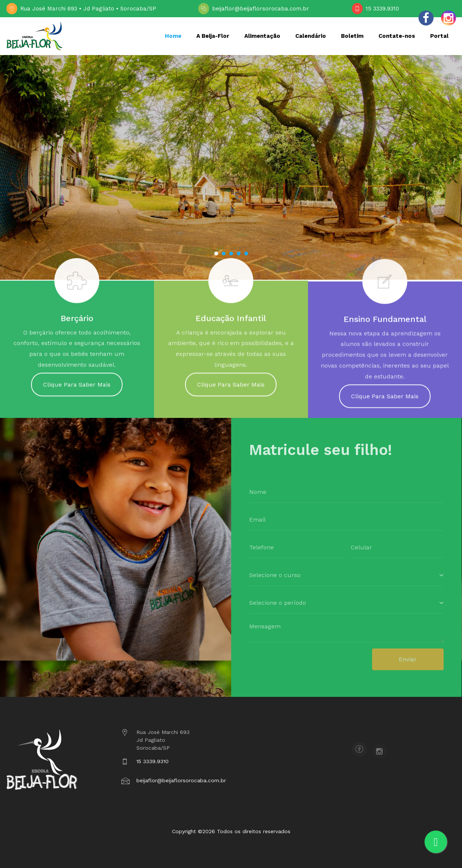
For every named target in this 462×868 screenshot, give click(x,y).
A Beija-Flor (213, 36)
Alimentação (262, 36)
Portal (439, 36)
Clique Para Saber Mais (77, 388)
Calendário (311, 36)
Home (173, 36)
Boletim (352, 36)
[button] (216, 254)
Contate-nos (397, 36)
